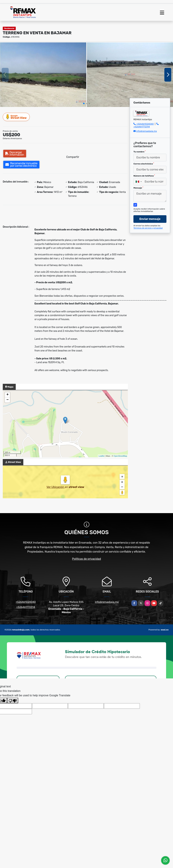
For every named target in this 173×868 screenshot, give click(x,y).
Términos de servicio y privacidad (148, 228)
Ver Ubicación (56, 487)
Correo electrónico (144, 164)
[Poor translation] (13, 700)
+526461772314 (142, 127)
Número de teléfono (144, 176)
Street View (16, 117)
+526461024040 (145, 124)
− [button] (8, 400)
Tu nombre (139, 152)
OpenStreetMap (120, 456)
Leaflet (102, 456)
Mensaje (138, 188)
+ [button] (8, 395)
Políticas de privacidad (86, 559)
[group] (43, 75)
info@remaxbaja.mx (146, 131)
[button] (84, 103)
